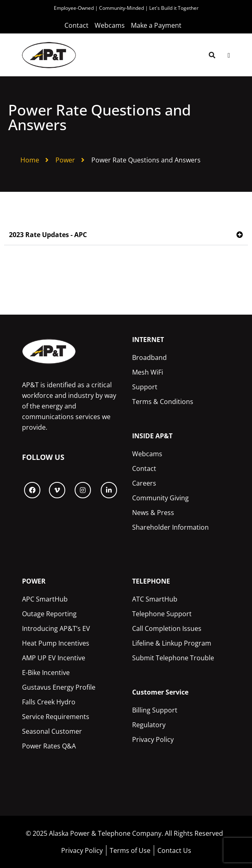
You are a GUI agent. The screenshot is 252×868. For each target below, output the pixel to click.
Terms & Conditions (163, 402)
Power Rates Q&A (49, 746)
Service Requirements (56, 717)
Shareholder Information (170, 527)
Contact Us (174, 850)
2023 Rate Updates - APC (48, 235)
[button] (126, 235)
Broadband (149, 357)
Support (145, 387)
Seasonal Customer (52, 731)
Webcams (147, 454)
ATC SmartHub (155, 599)
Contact (144, 468)
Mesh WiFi (148, 372)
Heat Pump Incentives (56, 643)
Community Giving (160, 498)
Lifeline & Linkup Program (172, 643)
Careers (144, 483)
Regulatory (149, 725)
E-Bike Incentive (46, 673)
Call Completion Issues (167, 628)
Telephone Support (162, 614)
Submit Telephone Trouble (173, 658)
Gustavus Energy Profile (59, 687)
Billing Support (155, 710)
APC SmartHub (45, 599)
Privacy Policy (153, 739)
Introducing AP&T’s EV (56, 628)
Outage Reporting (49, 614)
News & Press (153, 513)
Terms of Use (130, 850)
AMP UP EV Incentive (54, 658)
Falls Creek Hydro (49, 702)
